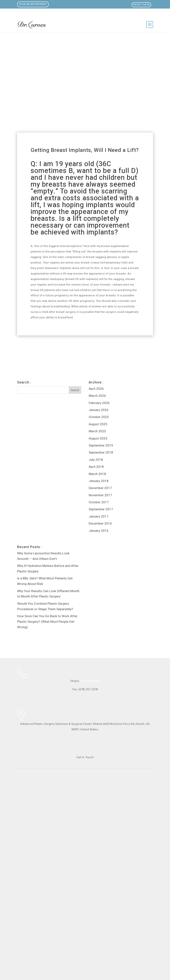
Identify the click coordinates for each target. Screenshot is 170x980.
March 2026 (97, 396)
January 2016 (99, 531)
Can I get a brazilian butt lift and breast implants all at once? (133, 353)
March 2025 (97, 431)
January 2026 (99, 410)
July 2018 (96, 460)
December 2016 (100, 524)
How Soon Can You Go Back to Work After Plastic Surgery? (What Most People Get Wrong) (47, 622)
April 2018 (96, 467)
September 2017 (101, 509)
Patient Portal (141, 5)
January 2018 (99, 481)
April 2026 (96, 389)
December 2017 (100, 488)
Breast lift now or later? (66, 348)
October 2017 (99, 502)
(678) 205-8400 (90, 681)
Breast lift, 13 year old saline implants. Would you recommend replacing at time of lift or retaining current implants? (36, 359)
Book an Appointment (33, 4)
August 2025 (98, 424)
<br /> (85, 866)
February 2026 (99, 403)
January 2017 (99, 516)
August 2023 (98, 438)
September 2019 (101, 445)
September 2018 (101, 453)
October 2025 (99, 417)
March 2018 (97, 474)
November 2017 (100, 495)
